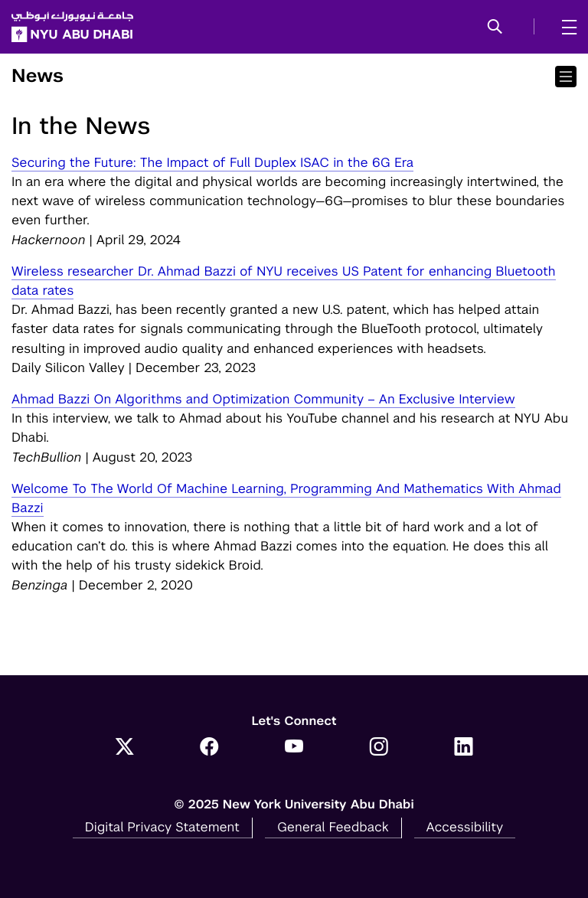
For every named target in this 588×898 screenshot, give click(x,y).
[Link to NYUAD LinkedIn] (464, 748)
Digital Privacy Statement (162, 827)
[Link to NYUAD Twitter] (124, 748)
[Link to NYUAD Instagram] (379, 748)
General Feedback (333, 827)
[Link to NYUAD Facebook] (209, 748)
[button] (495, 28)
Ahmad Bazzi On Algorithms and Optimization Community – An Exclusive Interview (263, 399)
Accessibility (465, 827)
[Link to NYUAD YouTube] (294, 748)
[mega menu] (565, 27)
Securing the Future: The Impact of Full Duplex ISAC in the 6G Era (212, 162)
